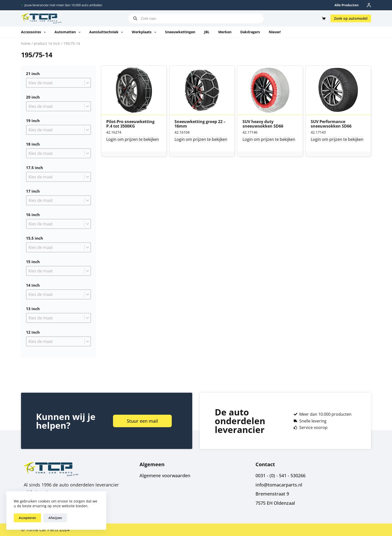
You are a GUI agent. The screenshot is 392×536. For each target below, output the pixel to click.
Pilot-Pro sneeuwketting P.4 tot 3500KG (130, 124)
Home (26, 43)
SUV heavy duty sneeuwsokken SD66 (263, 124)
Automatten (68, 32)
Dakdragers (250, 32)
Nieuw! (275, 32)
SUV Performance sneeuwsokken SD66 (331, 124)
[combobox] (55, 83)
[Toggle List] (87, 83)
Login (111, 139)
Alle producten (347, 5)
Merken (225, 32)
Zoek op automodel (351, 18)
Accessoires (34, 32)
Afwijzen (55, 518)
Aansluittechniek (107, 32)
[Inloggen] (369, 5)
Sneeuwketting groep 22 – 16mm (200, 124)
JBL (207, 32)
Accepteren (27, 518)
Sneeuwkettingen (180, 32)
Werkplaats (145, 32)
